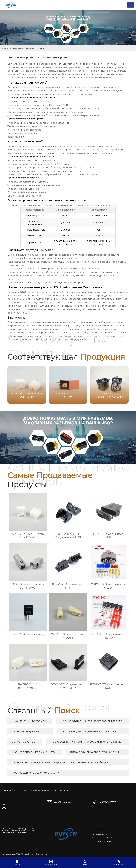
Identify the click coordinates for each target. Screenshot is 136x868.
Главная (5, 48)
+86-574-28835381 (108, 802)
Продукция (51, 862)
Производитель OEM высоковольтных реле (91, 721)
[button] (123, 385)
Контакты (119, 862)
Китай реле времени (26, 731)
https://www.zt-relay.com (41, 790)
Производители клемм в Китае (34, 752)
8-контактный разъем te (29, 721)
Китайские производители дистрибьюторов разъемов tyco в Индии (60, 762)
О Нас (85, 862)
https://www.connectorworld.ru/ (82, 292)
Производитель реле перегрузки (35, 773)
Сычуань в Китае (23, 742)
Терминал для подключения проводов (89, 731)
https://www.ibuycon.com (17, 790)
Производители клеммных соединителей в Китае (86, 742)
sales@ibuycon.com (63, 802)
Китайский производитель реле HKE (96, 752)
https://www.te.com (61, 790)
